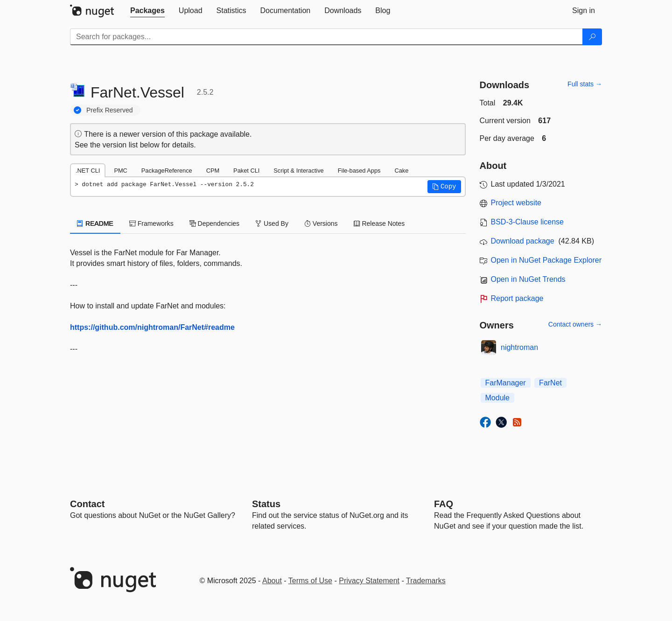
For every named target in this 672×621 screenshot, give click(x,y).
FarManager (506, 383)
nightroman (519, 347)
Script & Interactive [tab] (298, 171)
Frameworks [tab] (151, 223)
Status (266, 504)
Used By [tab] (272, 223)
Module (497, 398)
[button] (444, 187)
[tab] (147, 11)
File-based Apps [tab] (359, 171)
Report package (517, 298)
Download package (523, 241)
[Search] (592, 37)
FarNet (550, 383)
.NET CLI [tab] (88, 171)
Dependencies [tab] (214, 223)
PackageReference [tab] (167, 171)
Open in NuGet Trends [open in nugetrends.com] (528, 279)
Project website (516, 203)
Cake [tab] (401, 171)
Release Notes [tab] (379, 223)
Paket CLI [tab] (246, 171)
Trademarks (426, 581)
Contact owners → (575, 324)
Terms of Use (310, 581)
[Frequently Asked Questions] (444, 504)
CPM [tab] (213, 171)
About (272, 581)
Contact (87, 504)
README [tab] (95, 223)
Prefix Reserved (110, 110)
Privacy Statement (369, 581)
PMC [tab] (120, 171)
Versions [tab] (321, 223)
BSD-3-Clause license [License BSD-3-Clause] (528, 222)
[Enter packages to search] (326, 37)
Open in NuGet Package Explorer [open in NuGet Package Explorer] (546, 260)
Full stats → (585, 84)
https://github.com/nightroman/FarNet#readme (152, 327)
